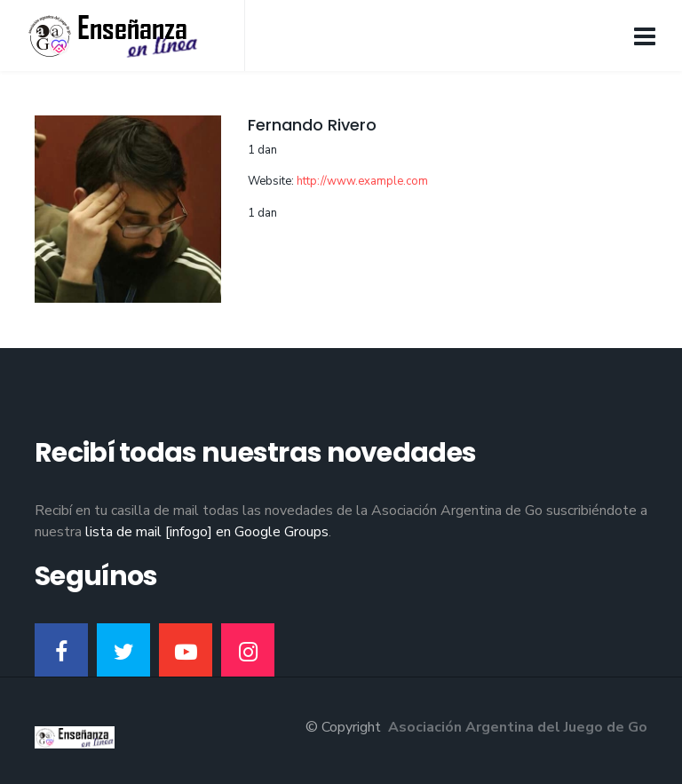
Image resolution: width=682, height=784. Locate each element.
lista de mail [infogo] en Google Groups (207, 532)
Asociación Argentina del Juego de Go (518, 727)
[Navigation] (645, 36)
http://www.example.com (362, 181)
